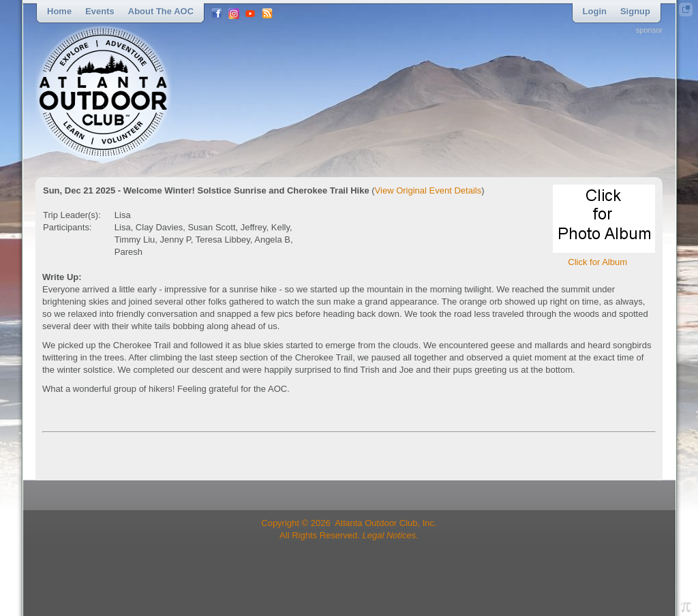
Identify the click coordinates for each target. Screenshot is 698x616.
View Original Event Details (428, 190)
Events (100, 11)
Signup (635, 11)
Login (595, 11)
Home (59, 11)
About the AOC (161, 11)
